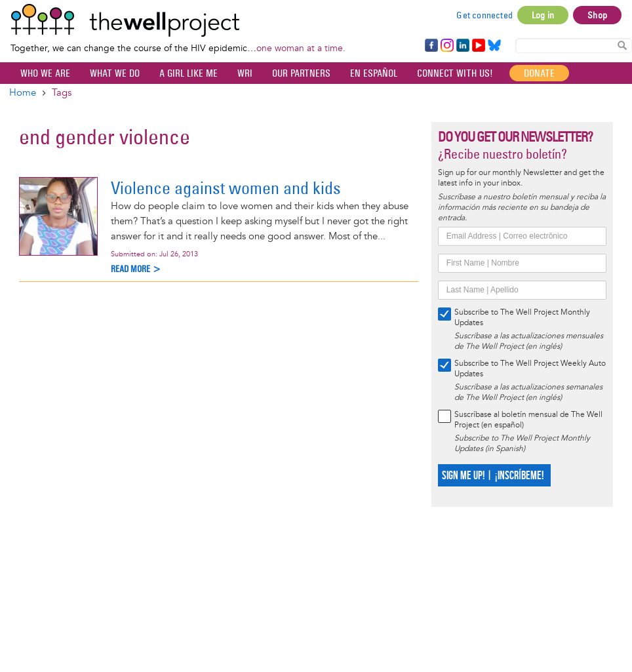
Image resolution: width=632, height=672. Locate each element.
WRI (245, 73)
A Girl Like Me (188, 73)
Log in (543, 15)
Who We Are (45, 73)
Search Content (622, 45)
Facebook (431, 46)
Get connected (484, 15)
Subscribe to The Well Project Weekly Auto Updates (530, 369)
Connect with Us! (455, 73)
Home (23, 93)
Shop (597, 15)
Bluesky (494, 46)
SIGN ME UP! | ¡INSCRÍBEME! (493, 476)
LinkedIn (463, 46)
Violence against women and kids (226, 188)
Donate (539, 73)
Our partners (301, 73)
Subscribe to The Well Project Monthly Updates (522, 318)
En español (374, 73)
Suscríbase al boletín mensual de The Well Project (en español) (528, 420)
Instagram (446, 46)
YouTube (478, 46)
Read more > (136, 269)
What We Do (115, 73)
